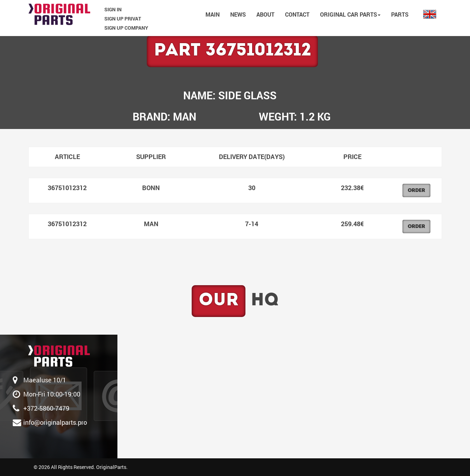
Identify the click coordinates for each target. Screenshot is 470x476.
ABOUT (265, 14)
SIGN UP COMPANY (126, 28)
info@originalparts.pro (55, 422)
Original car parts (350, 14)
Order (416, 191)
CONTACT (297, 14)
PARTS (400, 14)
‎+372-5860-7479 (46, 408)
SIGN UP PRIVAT (123, 19)
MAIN (213, 14)
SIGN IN (113, 9)
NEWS (238, 14)
